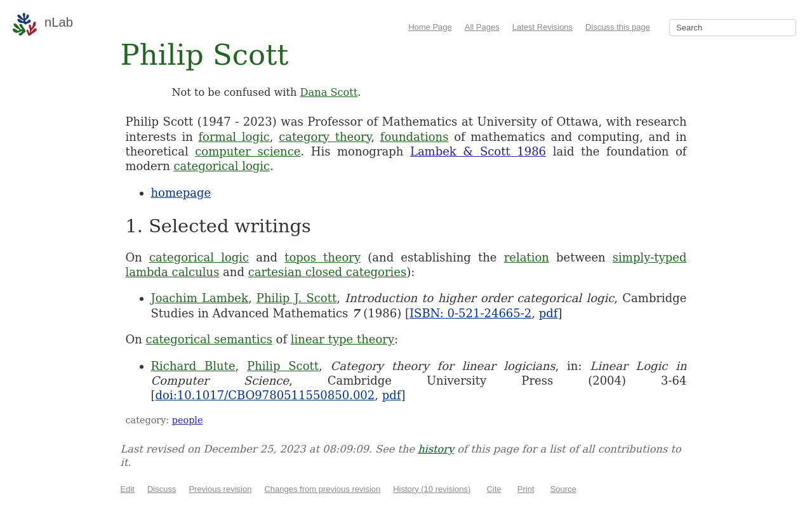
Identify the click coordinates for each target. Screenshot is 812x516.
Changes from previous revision (322, 489)
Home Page (430, 27)
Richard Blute (193, 366)
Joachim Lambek (200, 298)
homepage (181, 193)
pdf (549, 313)
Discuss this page (618, 27)
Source (563, 489)
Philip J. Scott (296, 298)
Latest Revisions (542, 27)
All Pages (482, 27)
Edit (128, 489)
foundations (415, 137)
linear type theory (343, 339)
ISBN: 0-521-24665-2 (470, 313)
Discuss (162, 489)
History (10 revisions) (432, 489)
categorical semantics (209, 339)
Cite (494, 489)
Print (526, 489)
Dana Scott (329, 92)
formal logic (234, 137)
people (188, 420)
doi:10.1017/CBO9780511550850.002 (265, 395)
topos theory (323, 257)
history (436, 449)
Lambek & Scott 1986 (478, 151)
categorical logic (222, 166)
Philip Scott (283, 366)
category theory (325, 137)
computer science (248, 151)
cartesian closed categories (327, 272)
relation (527, 257)
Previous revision (220, 489)
